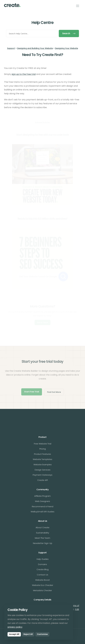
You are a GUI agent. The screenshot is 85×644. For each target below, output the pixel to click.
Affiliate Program (42, 496)
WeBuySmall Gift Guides (42, 512)
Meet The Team (42, 538)
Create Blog (43, 569)
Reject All (28, 634)
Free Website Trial (43, 444)
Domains (42, 564)
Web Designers (42, 501)
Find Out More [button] (54, 392)
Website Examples (43, 465)
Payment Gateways (42, 475)
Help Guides (43, 559)
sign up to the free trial (24, 74)
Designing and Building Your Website (35, 48)
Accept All (14, 634)
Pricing (43, 449)
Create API (42, 480)
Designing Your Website (67, 48)
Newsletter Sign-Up (43, 543)
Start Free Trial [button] (32, 392)
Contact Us (42, 575)
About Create (42, 527)
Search (69, 33)
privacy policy (15, 627)
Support (11, 48)
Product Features (42, 454)
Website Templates (42, 459)
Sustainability (43, 533)
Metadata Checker (42, 590)
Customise (42, 634)
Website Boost (42, 580)
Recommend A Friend (43, 506)
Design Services (43, 470)
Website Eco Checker (43, 585)
